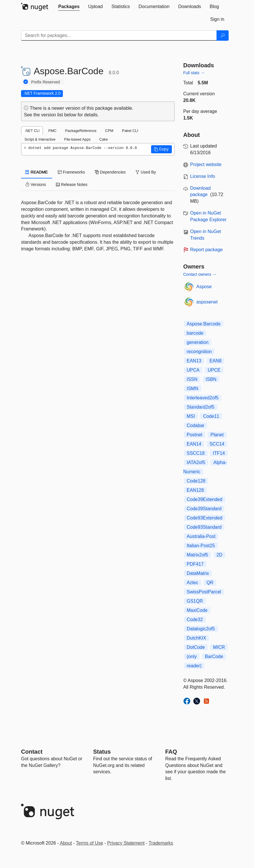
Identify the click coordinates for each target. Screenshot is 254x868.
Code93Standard (204, 527)
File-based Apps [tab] (77, 139)
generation (198, 342)
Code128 (196, 481)
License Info (203, 176)
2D (219, 555)
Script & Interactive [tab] (40, 139)
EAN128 (195, 490)
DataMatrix (198, 573)
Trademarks (161, 843)
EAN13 (194, 361)
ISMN (193, 389)
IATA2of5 (196, 462)
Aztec (193, 583)
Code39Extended (205, 499)
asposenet (207, 302)
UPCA (193, 370)
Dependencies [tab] (110, 172)
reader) (194, 666)
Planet (217, 435)
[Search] (223, 36)
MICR (219, 647)
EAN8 (216, 361)
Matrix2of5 (198, 555)
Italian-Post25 (201, 546)
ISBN (211, 379)
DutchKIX (197, 638)
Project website (206, 164)
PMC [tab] (52, 131)
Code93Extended (205, 518)
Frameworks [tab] (71, 172)
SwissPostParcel (204, 592)
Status (102, 752)
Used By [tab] (146, 172)
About (66, 843)
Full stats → (194, 73)
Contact (32, 752)
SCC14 (217, 444)
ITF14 (219, 453)
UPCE (214, 370)
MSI (191, 416)
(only (192, 656)
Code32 (195, 620)
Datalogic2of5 (201, 629)
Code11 (211, 416)
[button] (161, 149)
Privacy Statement (126, 843)
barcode (195, 333)
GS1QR (195, 601)
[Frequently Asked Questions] (171, 752)
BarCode (214, 656)
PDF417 (195, 564)
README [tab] (37, 172)
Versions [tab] (36, 185)
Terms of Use (89, 843)
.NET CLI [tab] (32, 131)
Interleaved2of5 (203, 398)
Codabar (196, 425)
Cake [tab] (104, 139)
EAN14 (194, 444)
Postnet (195, 435)
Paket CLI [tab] (130, 131)
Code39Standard (204, 509)
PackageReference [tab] (81, 131)
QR (210, 583)
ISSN (192, 379)
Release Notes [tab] (72, 185)
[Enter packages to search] (119, 36)
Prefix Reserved (46, 82)
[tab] (69, 7)
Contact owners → (200, 274)
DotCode (196, 647)
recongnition (199, 352)
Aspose (204, 287)
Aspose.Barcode (204, 324)
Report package (207, 250)
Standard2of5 (201, 407)
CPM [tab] (109, 131)
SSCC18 (196, 453)
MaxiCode (197, 610)
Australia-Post (201, 536)
